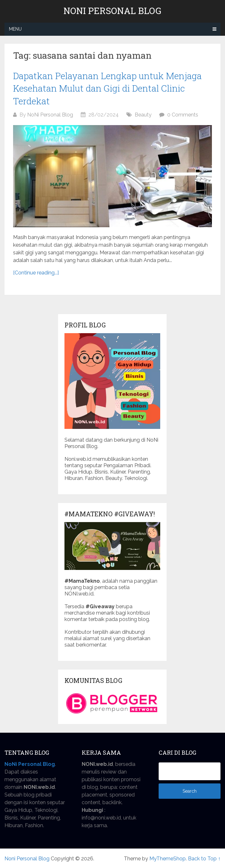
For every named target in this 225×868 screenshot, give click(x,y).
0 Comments (183, 115)
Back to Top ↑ (204, 859)
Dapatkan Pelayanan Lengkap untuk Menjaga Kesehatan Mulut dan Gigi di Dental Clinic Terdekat (107, 88)
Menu (15, 29)
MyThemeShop (168, 859)
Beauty (143, 115)
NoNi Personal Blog (50, 115)
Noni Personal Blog (112, 11)
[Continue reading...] (36, 273)
